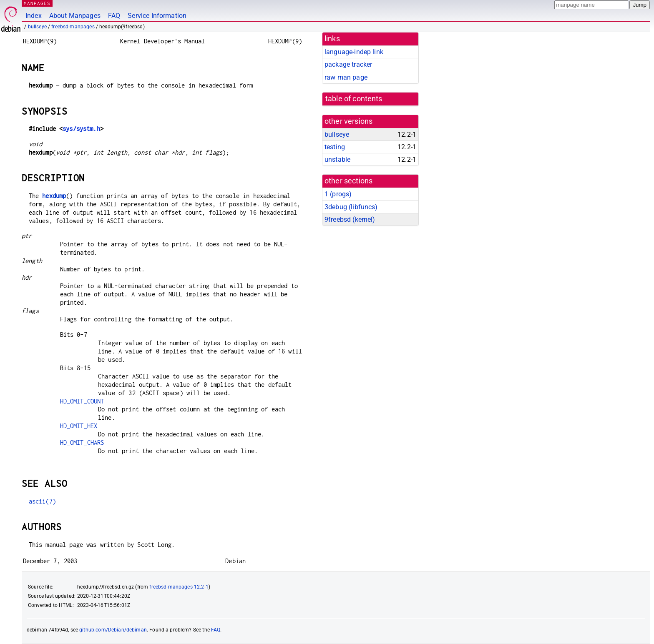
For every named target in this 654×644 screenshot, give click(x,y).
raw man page (346, 77)
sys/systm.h (81, 129)
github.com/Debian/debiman (113, 630)
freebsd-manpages (73, 27)
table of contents (354, 99)
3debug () (351, 207)
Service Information (157, 16)
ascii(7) (42, 501)
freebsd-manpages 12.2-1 (179, 587)
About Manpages (75, 16)
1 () (338, 194)
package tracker (348, 64)
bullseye (37, 27)
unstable (337, 159)
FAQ (114, 16)
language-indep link (354, 52)
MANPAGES (37, 3)
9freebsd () (350, 219)
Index (34, 16)
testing (335, 147)
